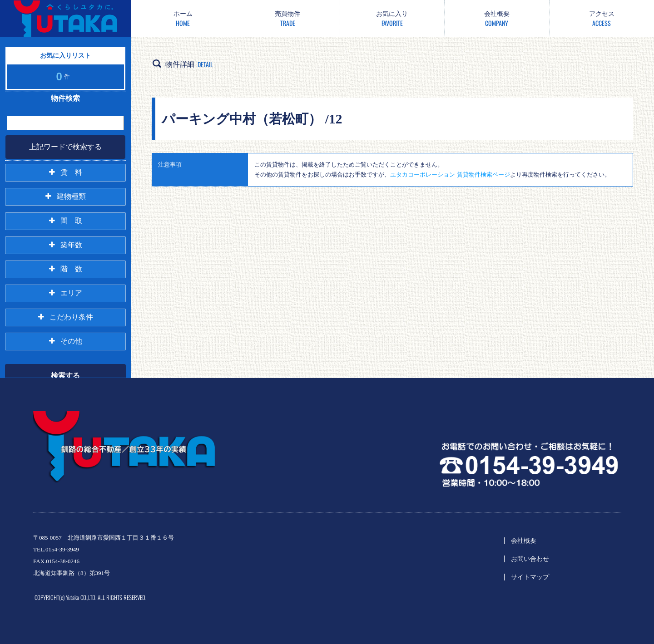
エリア (71, 292)
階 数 (71, 268)
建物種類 (71, 196)
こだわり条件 (71, 316)
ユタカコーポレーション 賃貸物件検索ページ (450, 175)
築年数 (71, 244)
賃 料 (71, 172)
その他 (71, 340)
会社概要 (524, 541)
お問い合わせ (530, 559)
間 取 (71, 220)
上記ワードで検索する (65, 147)
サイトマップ (530, 577)
